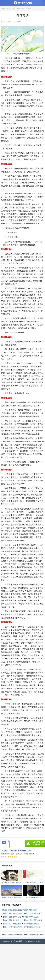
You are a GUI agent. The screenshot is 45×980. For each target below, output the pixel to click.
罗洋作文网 (18, 941)
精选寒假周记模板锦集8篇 (12, 910)
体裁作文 (21, 9)
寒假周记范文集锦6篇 (31, 924)
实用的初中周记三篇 (31, 917)
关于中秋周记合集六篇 (32, 927)
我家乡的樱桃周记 (30, 910)
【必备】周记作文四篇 (11, 920)
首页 (13, 9)
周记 (29, 9)
